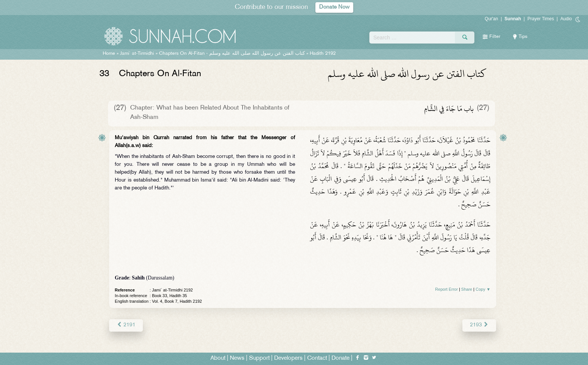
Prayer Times (541, 19)
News (237, 358)
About (218, 358)
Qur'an (492, 19)
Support (259, 358)
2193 (479, 325)
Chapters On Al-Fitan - (232, 54)
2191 (126, 325)
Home (109, 54)
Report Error (446, 289)
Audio (566, 19)
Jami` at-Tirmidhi (137, 54)
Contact (317, 358)
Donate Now (334, 7)
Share (467, 289)
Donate (340, 358)
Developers (288, 358)
